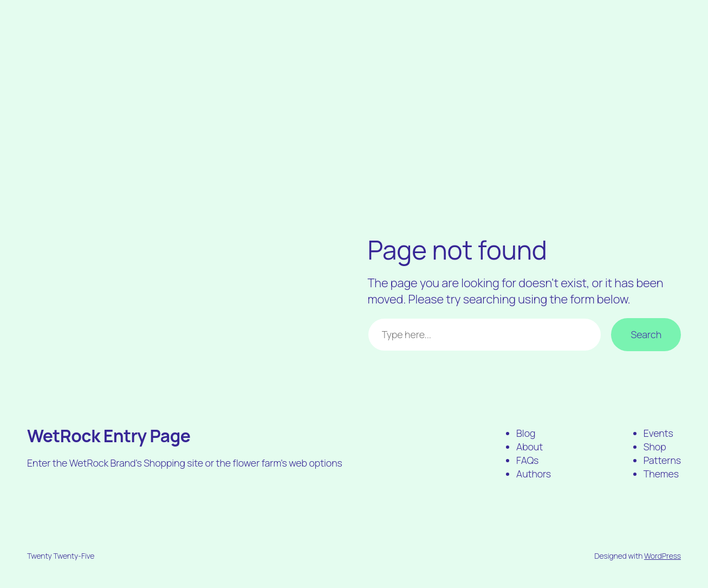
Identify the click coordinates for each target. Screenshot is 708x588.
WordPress (662, 556)
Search (646, 334)
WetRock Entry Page (109, 436)
